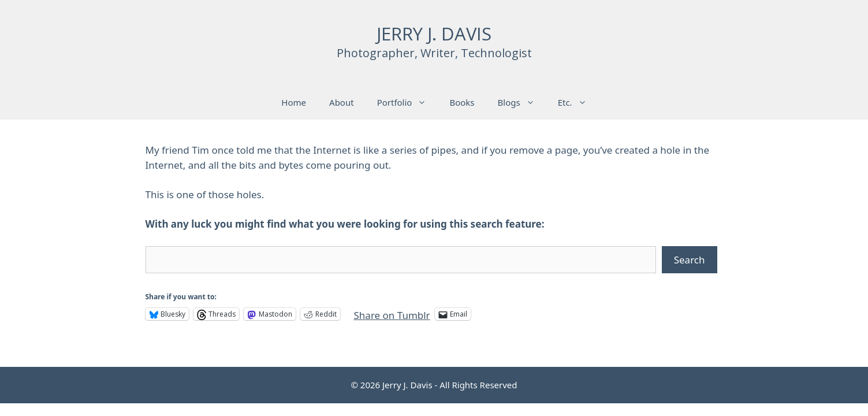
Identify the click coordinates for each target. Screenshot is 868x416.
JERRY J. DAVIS (434, 34)
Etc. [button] (578, 102)
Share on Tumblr (392, 313)
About (342, 102)
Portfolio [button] (408, 102)
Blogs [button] (522, 102)
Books (462, 102)
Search (690, 260)
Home (294, 102)
